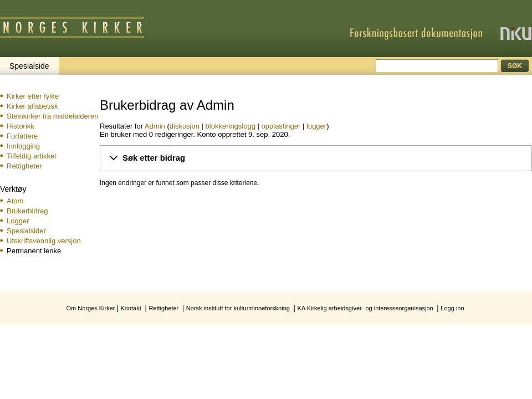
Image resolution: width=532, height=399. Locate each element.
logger (316, 126)
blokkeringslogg (231, 126)
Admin (155, 126)
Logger (18, 221)
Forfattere (22, 136)
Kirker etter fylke (33, 96)
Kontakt (131, 308)
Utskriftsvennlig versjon (44, 241)
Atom (15, 201)
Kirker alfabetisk (32, 106)
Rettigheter (24, 166)
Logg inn (452, 308)
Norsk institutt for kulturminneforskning (238, 308)
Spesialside (29, 66)
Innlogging (23, 146)
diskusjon (185, 126)
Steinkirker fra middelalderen (52, 116)
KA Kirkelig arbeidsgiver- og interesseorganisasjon (365, 308)
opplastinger (281, 126)
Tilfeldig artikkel (31, 156)
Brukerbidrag (27, 211)
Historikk (21, 126)
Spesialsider (26, 231)
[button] (316, 158)
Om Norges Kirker (90, 308)
